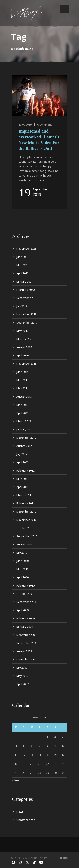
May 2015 (22, 380)
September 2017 (27, 323)
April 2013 (23, 413)
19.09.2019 (25, 125)
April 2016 (23, 355)
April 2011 (23, 487)
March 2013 (24, 421)
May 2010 (22, 569)
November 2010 (26, 520)
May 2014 (22, 388)
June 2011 (23, 479)
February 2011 (25, 503)
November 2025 (26, 249)
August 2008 (24, 651)
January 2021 (25, 281)
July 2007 (22, 668)
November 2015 (26, 364)
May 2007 (22, 676)
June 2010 (23, 561)
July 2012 (22, 454)
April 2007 (23, 684)
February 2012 (25, 470)
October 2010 (25, 528)
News (20, 812)
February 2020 (25, 290)
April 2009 (23, 610)
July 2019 (22, 306)
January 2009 (25, 627)
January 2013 (25, 429)
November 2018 (26, 314)
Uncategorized (26, 820)
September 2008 (27, 643)
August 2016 (24, 347)
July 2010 (22, 553)
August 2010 (24, 544)
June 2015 (23, 372)
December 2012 (26, 438)
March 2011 (24, 495)
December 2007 (26, 659)
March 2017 (24, 339)
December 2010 (26, 512)
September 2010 (27, 536)
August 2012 (24, 446)
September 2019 (27, 298)
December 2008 (26, 635)
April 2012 (23, 462)
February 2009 (25, 618)
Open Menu (65, 9)
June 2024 (23, 257)
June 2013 (23, 405)
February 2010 (25, 585)
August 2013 (24, 396)
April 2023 (23, 273)
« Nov (16, 780)
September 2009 (27, 602)
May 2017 (22, 331)
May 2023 (22, 265)
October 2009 (25, 594)
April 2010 (23, 577)
